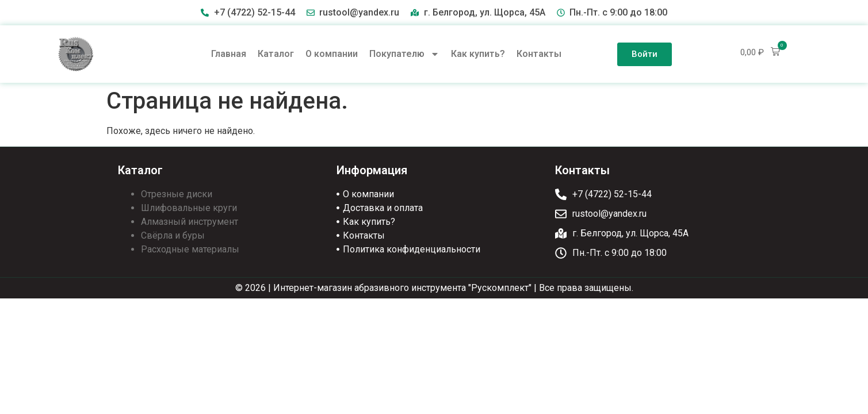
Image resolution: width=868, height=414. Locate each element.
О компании (332, 54)
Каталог (276, 54)
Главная (229, 54)
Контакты (539, 54)
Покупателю (404, 54)
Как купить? (478, 54)
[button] (760, 52)
